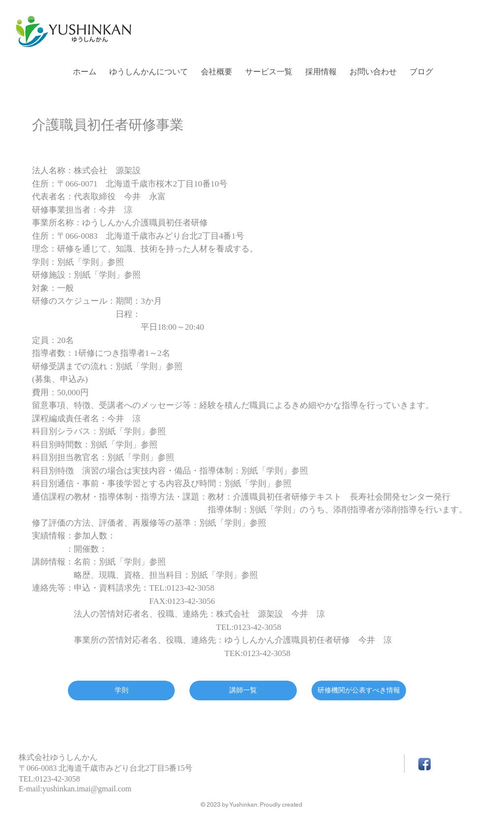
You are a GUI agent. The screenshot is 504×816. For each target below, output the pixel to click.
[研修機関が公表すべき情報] (359, 690)
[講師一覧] (243, 690)
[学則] (121, 690)
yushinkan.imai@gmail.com (87, 789)
